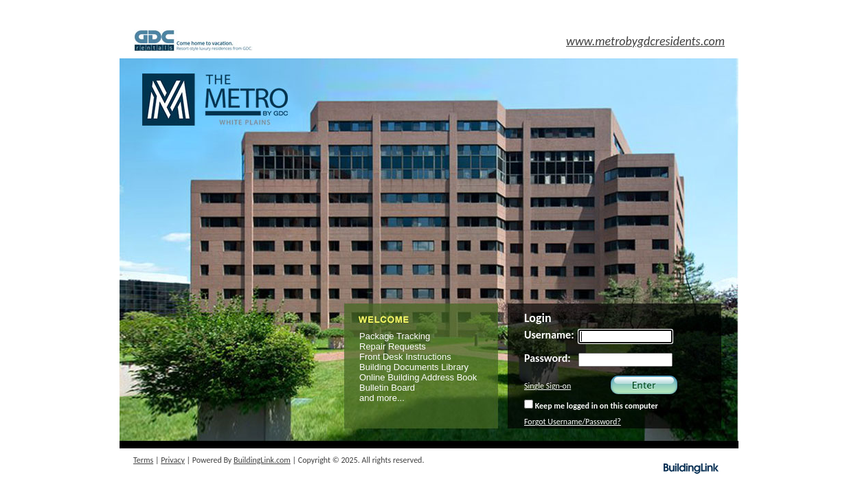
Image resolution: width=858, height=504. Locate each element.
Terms (143, 460)
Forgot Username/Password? (573, 422)
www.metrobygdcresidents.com (645, 41)
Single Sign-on (547, 386)
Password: (547, 358)
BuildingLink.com (262, 460)
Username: (549, 335)
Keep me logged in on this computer (591, 405)
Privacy (173, 460)
